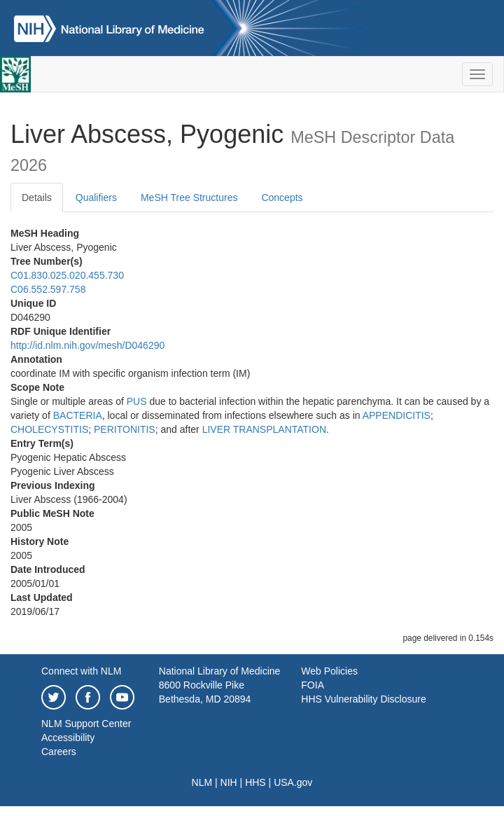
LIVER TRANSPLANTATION (264, 429)
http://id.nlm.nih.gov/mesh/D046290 (87, 345)
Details (37, 198)
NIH (229, 782)
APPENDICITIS (397, 415)
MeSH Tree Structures (189, 198)
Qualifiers (96, 198)
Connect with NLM (81, 671)
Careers (59, 752)
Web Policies (329, 671)
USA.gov (293, 782)
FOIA (313, 685)
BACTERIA (78, 415)
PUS (137, 401)
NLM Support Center (86, 724)
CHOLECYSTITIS (49, 429)
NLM (202, 782)
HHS (255, 782)
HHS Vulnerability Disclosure (363, 699)
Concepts (282, 198)
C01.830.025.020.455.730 (67, 275)
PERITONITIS (125, 429)
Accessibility (68, 738)
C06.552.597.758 (48, 289)
